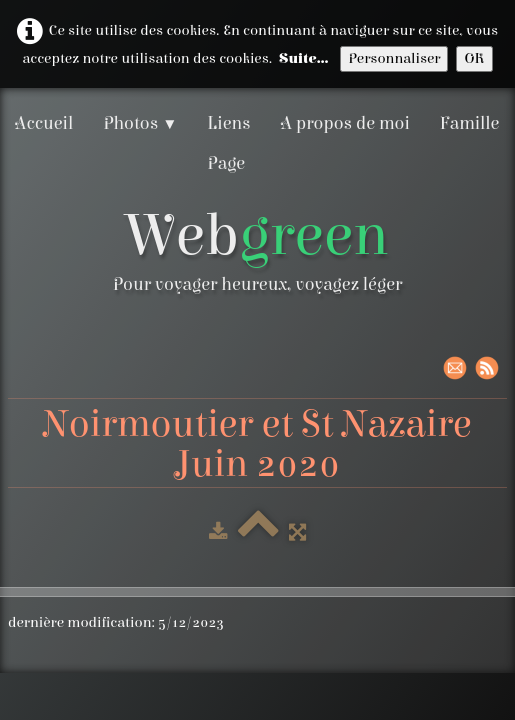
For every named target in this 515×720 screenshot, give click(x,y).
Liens (228, 123)
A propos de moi (345, 123)
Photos (140, 123)
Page (226, 163)
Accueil (44, 123)
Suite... (304, 58)
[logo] (258, 255)
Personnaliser (394, 58)
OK (474, 58)
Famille (470, 123)
